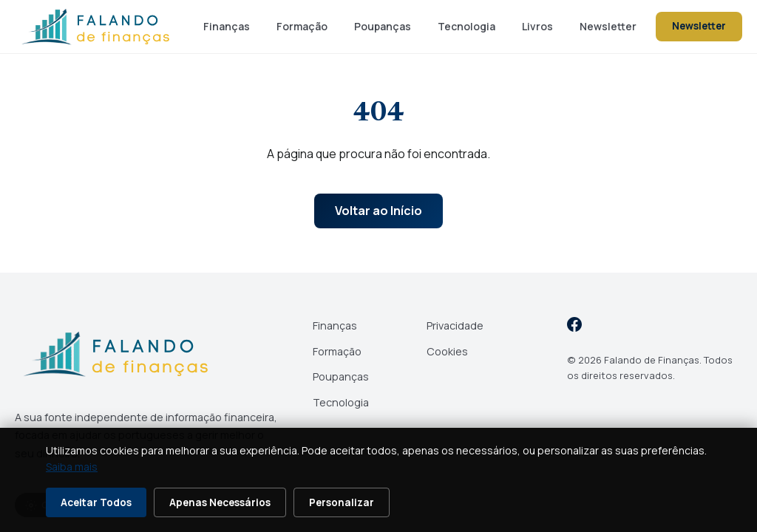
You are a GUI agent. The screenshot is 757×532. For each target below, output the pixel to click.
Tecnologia (466, 26)
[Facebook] (574, 327)
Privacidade (455, 325)
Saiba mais (72, 467)
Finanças (227, 26)
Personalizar (342, 502)
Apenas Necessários (220, 502)
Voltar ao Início (378, 211)
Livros (537, 26)
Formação (302, 26)
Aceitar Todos (96, 502)
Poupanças (383, 26)
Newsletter (608, 26)
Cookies (447, 351)
